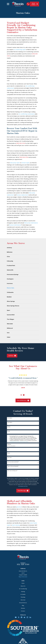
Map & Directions (23, 577)
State (9, 453)
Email (9, 431)
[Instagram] (27, 617)
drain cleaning (16, 525)
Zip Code (9, 458)
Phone (9, 427)
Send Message (23, 491)
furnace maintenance (15, 225)
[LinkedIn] (30, 617)
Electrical (23, 600)
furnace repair (25, 163)
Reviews (23, 608)
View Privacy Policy (24, 442)
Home (23, 583)
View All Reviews (23, 400)
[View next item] (24, 395)
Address (9, 444)
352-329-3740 (23, 564)
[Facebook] (22, 617)
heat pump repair (15, 163)
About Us (23, 586)
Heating (23, 592)
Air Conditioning (23, 589)
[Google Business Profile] (24, 617)
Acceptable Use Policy (15, 442)
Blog (23, 605)
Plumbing (23, 597)
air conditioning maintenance (27, 114)
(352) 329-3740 (21, 143)
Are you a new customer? (13, 462)
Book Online (35, 4)
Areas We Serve (23, 603)
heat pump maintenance (31, 223)
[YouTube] (16, 617)
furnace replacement (22, 195)
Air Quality (23, 594)
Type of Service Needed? (13, 466)
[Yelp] (19, 617)
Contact (23, 611)
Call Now (12, 356)
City (8, 449)
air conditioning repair (20, 50)
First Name (10, 418)
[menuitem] (23, 248)
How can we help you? (12, 471)
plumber (19, 507)
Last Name (10, 422)
